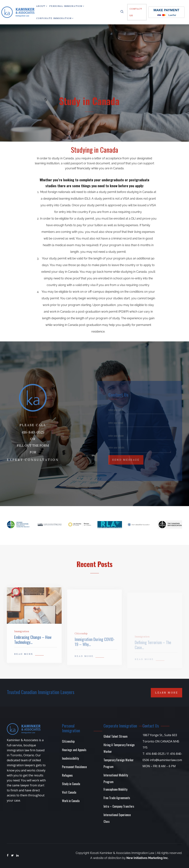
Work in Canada (71, 801)
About (42, 6)
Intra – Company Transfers (119, 806)
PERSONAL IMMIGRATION (67, 6)
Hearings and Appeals (74, 750)
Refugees (67, 775)
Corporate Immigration (55, 18)
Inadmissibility (70, 758)
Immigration (22, 640)
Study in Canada (71, 784)
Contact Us (136, 12)
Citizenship (68, 741)
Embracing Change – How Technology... (33, 648)
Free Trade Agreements (117, 798)
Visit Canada (69, 792)
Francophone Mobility (115, 789)
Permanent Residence (74, 767)
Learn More (166, 693)
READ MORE (24, 662)
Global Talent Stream (116, 736)
